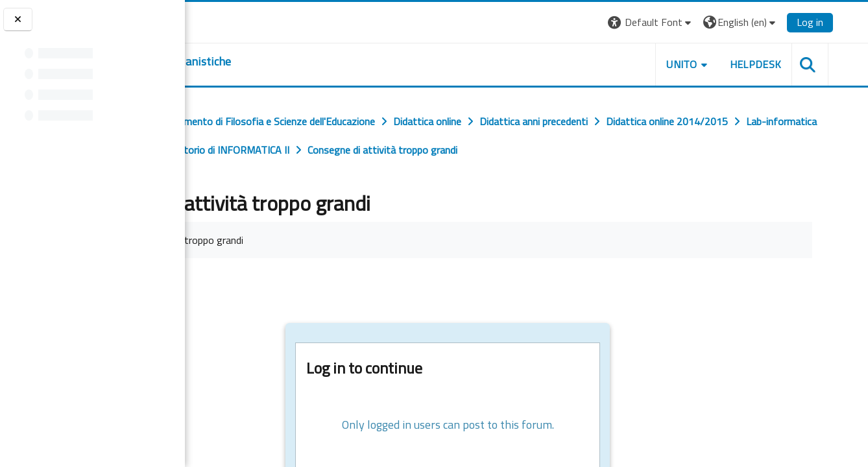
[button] (685, 22)
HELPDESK (790, 64)
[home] (264, 62)
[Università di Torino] (225, 21)
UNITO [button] (716, 64)
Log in (844, 22)
